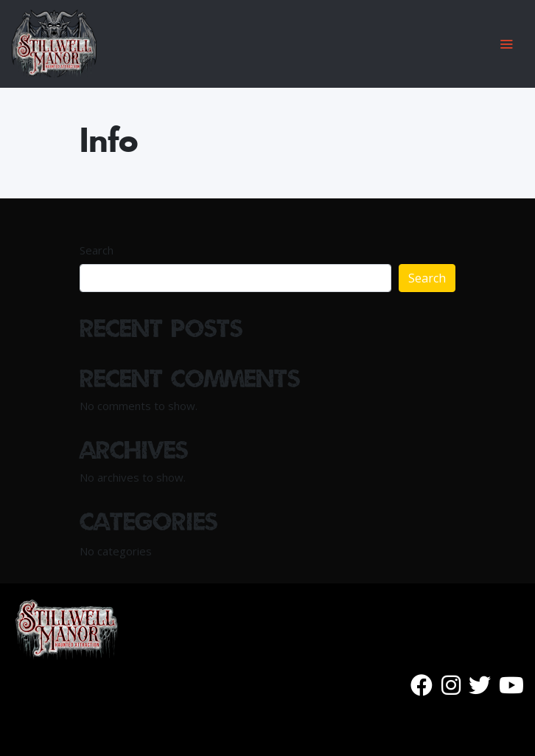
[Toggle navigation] (506, 44)
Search (97, 250)
